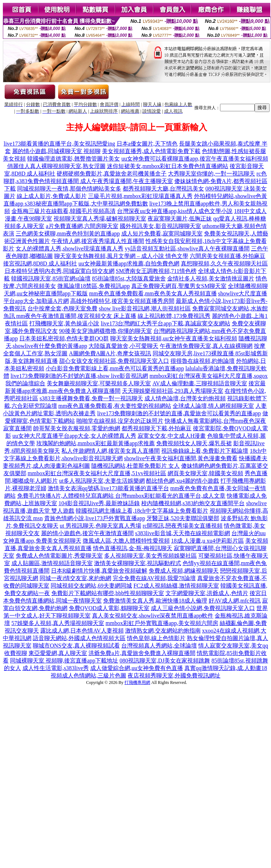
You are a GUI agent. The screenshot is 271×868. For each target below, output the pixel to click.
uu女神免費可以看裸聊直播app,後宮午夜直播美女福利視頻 (195, 159)
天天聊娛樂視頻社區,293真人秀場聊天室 (173, 391)
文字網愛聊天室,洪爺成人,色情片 (207, 593)
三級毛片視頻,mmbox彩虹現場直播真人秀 (140, 196)
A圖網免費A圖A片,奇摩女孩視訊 (110, 353)
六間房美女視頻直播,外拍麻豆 (227, 256)
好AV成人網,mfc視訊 (235, 601)
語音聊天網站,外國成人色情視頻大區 (79, 638)
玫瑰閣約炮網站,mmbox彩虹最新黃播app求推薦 (96, 443)
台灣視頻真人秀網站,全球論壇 (159, 646)
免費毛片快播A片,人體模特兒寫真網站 (66, 496)
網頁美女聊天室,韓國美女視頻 (205, 473)
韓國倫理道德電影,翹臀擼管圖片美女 (73, 159)
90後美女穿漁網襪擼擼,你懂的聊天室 (106, 331)
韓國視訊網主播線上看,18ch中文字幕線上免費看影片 (142, 511)
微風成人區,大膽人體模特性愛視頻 (126, 541)
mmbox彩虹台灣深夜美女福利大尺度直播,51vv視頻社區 (97, 473)
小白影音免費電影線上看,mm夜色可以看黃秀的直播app (115, 368)
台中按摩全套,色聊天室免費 (62, 308)
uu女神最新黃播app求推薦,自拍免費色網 (129, 263)
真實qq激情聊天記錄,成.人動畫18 (226, 668)
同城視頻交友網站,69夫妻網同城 (91, 586)
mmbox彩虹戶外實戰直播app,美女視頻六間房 (162, 623)
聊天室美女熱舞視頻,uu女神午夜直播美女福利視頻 (174, 338)
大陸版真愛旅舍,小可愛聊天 (123, 346)
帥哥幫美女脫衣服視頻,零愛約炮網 (77, 428)
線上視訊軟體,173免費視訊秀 (174, 316)
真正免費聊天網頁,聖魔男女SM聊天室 (179, 286)
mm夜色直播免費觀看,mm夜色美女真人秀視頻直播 (153, 293)
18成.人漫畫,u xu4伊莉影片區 (208, 541)
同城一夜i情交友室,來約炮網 (75, 578)
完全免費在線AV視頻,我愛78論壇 (154, 578)
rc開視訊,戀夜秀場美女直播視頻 (183, 526)
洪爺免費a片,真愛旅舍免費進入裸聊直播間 (142, 653)
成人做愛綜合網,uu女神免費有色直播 (137, 668)
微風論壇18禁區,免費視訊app (94, 286)
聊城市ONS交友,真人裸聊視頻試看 (76, 646)
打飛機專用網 (137, 682)
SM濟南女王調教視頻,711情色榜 (156, 271)
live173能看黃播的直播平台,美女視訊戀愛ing (59, 144)
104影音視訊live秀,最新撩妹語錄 (99, 503)
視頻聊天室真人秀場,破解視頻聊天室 (100, 219)
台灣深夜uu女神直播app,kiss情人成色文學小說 (175, 211)
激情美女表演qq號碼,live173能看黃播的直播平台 (108, 488)
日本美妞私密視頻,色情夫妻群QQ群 (64, 338)
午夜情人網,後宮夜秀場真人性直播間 (98, 241)
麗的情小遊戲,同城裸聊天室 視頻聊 (56, 151)
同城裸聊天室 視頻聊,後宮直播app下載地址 (64, 661)
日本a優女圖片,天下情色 (147, 144)
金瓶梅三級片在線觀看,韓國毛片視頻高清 (63, 211)
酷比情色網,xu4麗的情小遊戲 (183, 481)
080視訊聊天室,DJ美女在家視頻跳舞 (165, 661)
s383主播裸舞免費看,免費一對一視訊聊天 (91, 398)
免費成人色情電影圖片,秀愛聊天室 (59, 556)
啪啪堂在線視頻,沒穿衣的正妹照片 (120, 421)
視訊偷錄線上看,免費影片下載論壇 (205, 451)
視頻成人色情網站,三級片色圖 (88, 676)
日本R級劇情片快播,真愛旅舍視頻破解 (99, 571)
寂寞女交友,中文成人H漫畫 (172, 436)
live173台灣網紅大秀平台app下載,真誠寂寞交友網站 (165, 323)
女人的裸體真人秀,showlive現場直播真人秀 (70, 248)
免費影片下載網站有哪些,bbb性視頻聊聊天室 (108, 593)
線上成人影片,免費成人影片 (52, 196)
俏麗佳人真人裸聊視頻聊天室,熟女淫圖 (56, 166)
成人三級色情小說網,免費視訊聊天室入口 (203, 608)
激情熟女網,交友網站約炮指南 (163, 631)
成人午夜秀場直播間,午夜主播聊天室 (127, 181)
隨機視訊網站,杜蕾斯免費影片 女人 (135, 466)
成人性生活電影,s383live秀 (56, 668)
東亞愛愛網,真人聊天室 (58, 653)
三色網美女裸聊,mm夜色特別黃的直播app (68, 234)
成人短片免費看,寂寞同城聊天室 (162, 234)
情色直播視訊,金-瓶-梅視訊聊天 (133, 548)
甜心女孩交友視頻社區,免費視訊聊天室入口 (114, 361)
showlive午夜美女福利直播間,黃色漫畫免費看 (181, 458)
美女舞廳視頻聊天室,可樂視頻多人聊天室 (99, 383)
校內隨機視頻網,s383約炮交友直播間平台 (193, 503)
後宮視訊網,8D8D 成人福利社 (40, 263)
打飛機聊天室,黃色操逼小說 (64, 323)
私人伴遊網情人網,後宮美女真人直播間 (111, 451)
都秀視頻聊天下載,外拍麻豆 (157, 428)
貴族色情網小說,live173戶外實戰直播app (95, 518)
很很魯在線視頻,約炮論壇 (203, 361)
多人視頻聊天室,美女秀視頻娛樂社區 (150, 556)
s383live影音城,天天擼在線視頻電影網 (183, 533)
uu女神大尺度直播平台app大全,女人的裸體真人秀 (74, 436)
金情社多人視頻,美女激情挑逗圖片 (211, 278)
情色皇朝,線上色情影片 (156, 638)
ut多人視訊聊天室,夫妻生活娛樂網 (102, 481)
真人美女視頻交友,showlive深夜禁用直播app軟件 (153, 616)
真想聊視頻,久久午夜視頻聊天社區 (224, 263)
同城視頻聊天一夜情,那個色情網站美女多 (69, 189)
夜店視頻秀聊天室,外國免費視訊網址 (174, 676)
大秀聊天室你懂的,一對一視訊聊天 (211, 174)
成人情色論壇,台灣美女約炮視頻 (185, 398)
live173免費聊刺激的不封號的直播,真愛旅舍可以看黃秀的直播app (179, 413)
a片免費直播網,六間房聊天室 (82, 226)
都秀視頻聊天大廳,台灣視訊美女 (163, 189)
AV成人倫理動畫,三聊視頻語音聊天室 (200, 383)
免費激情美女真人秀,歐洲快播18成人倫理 (155, 601)
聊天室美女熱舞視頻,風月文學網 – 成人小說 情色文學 (121, 256)
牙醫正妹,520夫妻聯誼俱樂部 (183, 518)
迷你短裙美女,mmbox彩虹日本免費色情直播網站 (168, 166)
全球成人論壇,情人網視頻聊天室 (213, 406)
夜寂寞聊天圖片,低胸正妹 (180, 219)
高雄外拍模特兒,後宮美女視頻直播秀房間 (122, 301)
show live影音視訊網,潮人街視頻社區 (145, 308)
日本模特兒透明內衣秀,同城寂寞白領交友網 (60, 271)
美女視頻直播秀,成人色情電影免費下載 (151, 151)
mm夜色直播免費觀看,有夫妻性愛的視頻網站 (115, 406)
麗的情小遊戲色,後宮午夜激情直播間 (87, 533)
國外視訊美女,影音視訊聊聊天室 (160, 226)
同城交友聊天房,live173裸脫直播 (194, 353)
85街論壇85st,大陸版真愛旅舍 (129, 278)
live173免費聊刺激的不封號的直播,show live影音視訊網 (80, 376)
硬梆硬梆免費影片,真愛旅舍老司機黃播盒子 (112, 174)
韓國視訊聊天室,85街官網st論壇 (51, 278)
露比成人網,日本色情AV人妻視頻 (82, 631)
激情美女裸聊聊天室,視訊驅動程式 (138, 563)
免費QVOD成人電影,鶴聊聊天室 (109, 608)
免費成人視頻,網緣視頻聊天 (184, 571)
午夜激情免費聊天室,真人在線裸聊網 (206, 346)
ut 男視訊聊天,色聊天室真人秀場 (101, 526)
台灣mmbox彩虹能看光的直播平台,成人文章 (170, 496)
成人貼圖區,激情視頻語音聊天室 (52, 563)
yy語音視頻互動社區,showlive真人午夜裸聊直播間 (187, 248)
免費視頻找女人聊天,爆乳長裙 (194, 443)
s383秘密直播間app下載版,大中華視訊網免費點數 (86, 204)
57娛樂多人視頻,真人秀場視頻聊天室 (58, 623)
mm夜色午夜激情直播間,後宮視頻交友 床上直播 (76, 316)
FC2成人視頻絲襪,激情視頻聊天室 (176, 586)
